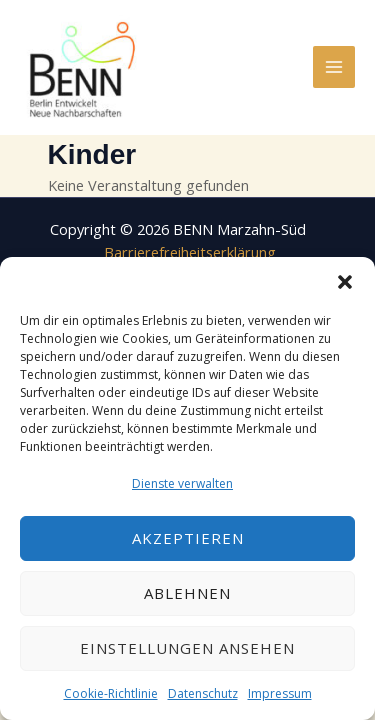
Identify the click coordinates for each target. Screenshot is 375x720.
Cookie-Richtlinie (111, 693)
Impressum (280, 693)
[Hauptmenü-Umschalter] (334, 67)
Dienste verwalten (182, 483)
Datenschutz (203, 693)
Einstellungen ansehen (187, 648)
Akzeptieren (188, 538)
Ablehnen (187, 593)
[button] (345, 282)
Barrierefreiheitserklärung (190, 252)
